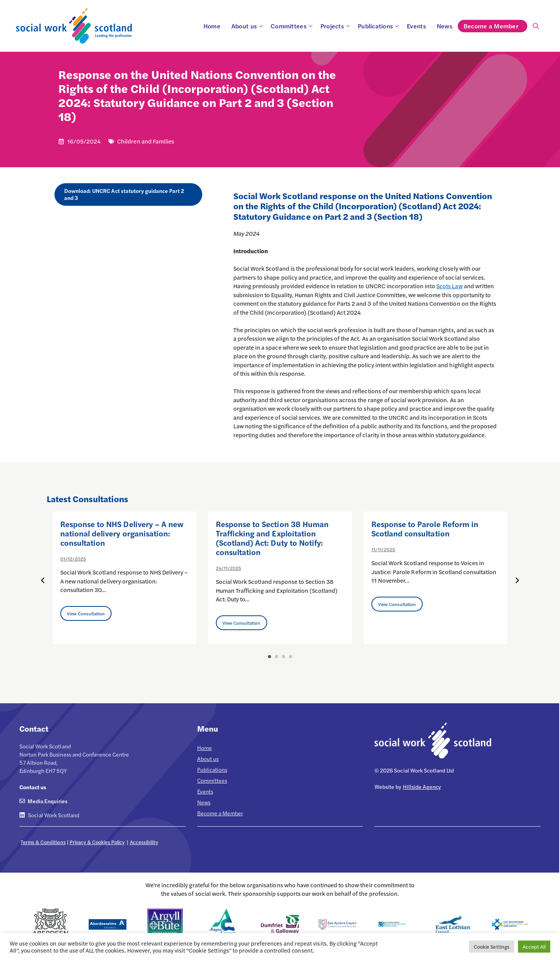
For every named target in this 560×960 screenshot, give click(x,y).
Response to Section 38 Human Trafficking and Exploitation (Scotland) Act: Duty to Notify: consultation (272, 538)
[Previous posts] (43, 580)
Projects (336, 26)
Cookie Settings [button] (491, 947)
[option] (124, 578)
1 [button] (269, 657)
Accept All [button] (534, 947)
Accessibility (144, 842)
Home (212, 26)
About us (248, 26)
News (444, 26)
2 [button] (276, 657)
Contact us (33, 787)
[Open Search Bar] (536, 26)
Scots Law (449, 286)
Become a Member (495, 26)
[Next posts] (517, 580)
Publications (380, 26)
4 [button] (290, 657)
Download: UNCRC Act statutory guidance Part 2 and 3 (124, 194)
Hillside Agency (422, 787)
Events (416, 26)
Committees (293, 26)
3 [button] (283, 657)
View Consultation (86, 613)
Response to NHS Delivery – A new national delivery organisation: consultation (122, 533)
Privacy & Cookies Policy (97, 842)
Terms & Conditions (43, 842)
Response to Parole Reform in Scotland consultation (425, 528)
